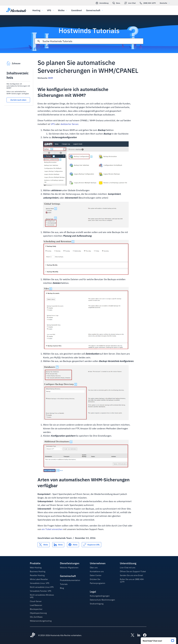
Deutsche (165, 3)
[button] (158, 640)
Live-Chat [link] (130, 3)
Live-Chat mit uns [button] (128, 568)
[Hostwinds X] (131, 635)
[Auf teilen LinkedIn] (58, 545)
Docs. (116, 3)
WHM (50, 78)
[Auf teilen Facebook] (73, 545)
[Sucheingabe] (93, 41)
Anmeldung (102, 3)
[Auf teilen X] (44, 545)
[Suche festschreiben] (39, 41)
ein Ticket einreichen (52, 529)
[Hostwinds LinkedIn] (137, 635)
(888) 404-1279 (148, 3)
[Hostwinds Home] (33, 635)
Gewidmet (76, 10)
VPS (53, 124)
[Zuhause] (16, 10)
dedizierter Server (69, 124)
